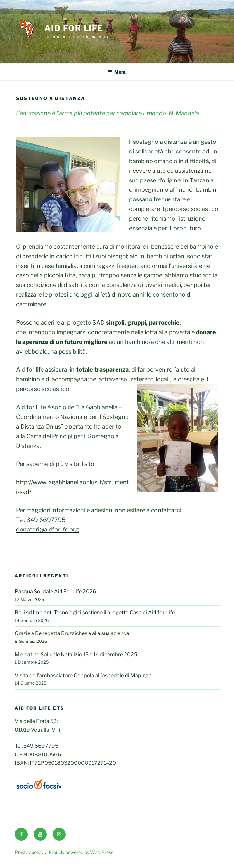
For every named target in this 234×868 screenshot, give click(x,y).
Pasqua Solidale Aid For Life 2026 (56, 591)
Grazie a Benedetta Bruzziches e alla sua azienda (72, 633)
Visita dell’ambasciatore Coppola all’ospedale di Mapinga (83, 675)
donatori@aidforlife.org (47, 529)
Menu (117, 72)
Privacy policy (29, 852)
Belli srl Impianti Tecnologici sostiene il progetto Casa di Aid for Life (95, 612)
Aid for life (74, 28)
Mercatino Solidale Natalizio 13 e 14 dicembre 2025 (76, 655)
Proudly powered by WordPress (81, 852)
